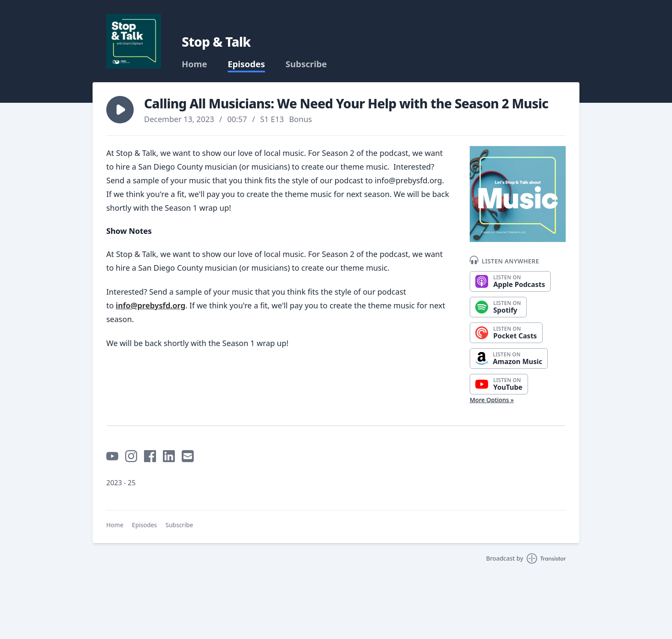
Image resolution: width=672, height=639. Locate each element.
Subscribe (306, 64)
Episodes (246, 64)
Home (194, 64)
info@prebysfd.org (150, 305)
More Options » (492, 400)
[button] (120, 110)
